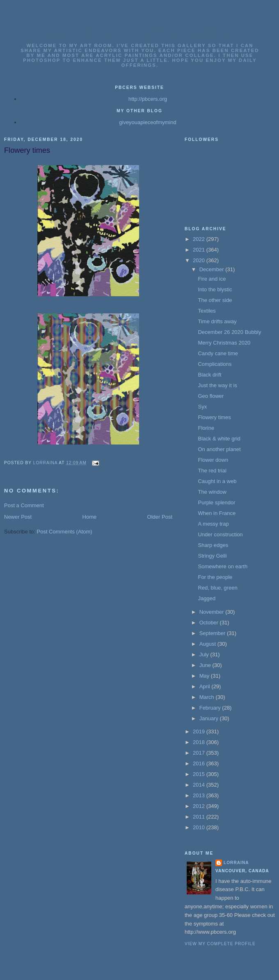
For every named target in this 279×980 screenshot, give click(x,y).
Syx (202, 407)
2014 (200, 785)
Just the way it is (217, 385)
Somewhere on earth (223, 566)
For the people (215, 577)
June (206, 665)
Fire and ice (212, 279)
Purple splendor (216, 502)
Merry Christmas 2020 (224, 343)
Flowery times (214, 417)
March (208, 697)
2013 (200, 795)
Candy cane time (218, 353)
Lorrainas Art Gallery (140, 34)
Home (90, 517)
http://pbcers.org (148, 99)
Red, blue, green (217, 588)
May (205, 676)
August (208, 644)
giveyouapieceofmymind (148, 122)
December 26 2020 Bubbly (229, 332)
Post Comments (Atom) (65, 532)
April (206, 686)
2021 (200, 250)
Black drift (209, 375)
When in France (217, 513)
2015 (200, 774)
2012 (200, 806)
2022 (200, 239)
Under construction (220, 534)
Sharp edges (213, 545)
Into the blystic (215, 289)
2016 (200, 763)
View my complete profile (220, 944)
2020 (200, 260)
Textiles (207, 311)
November (213, 612)
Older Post (160, 517)
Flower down (213, 460)
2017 (200, 753)
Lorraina (236, 863)
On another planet (219, 449)
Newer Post (18, 517)
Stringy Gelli (212, 556)
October (210, 623)
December (213, 269)
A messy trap (213, 524)
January (210, 718)
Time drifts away (217, 321)
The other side (215, 300)
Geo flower (211, 396)
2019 (200, 732)
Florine (206, 428)
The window (212, 492)
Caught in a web (217, 481)
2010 (200, 827)
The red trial (212, 471)
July (205, 654)
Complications (215, 364)
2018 (200, 742)
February (211, 708)
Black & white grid (219, 439)
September (213, 633)
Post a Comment (24, 505)
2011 (200, 817)
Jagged (207, 598)
